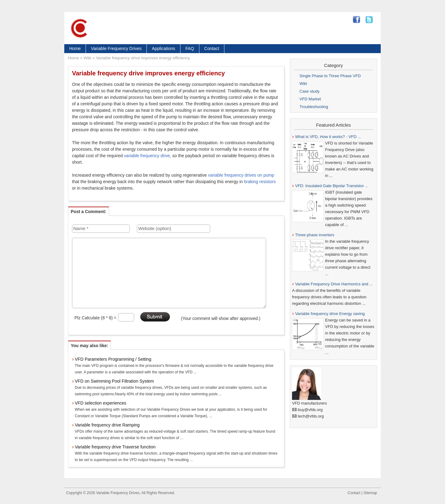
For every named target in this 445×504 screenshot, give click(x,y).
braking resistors (260, 182)
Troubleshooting (314, 107)
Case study (309, 91)
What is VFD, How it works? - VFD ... (328, 137)
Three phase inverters (315, 235)
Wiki (87, 58)
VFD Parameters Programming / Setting (113, 359)
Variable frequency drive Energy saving (330, 314)
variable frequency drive (147, 156)
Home (75, 48)
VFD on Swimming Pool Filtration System (114, 381)
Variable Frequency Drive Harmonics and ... (334, 284)
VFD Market (310, 99)
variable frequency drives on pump (241, 175)
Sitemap (370, 493)
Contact (212, 48)
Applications (163, 48)
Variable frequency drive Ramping (107, 425)
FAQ (190, 48)
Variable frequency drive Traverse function (115, 447)
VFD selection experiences (101, 403)
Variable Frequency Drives (116, 48)
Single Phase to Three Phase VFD (330, 76)
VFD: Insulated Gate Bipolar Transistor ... (332, 186)
